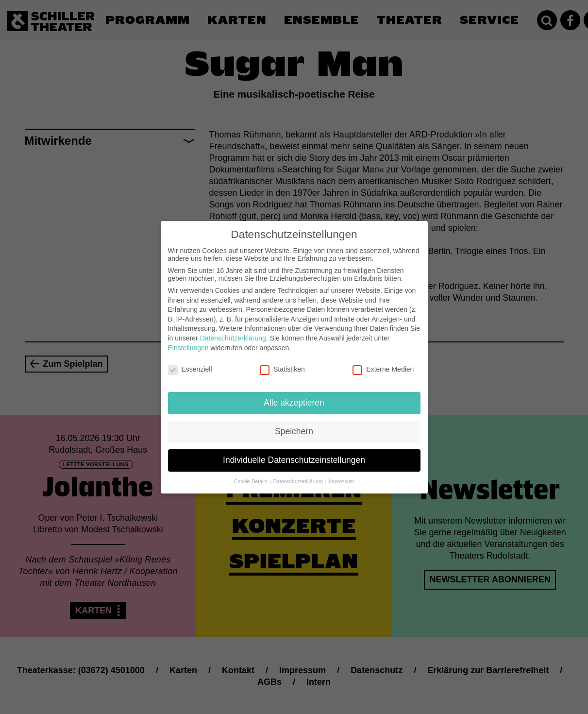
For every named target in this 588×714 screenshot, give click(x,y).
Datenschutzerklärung (233, 330)
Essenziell (190, 361)
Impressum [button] (341, 474)
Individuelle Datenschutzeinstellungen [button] (294, 452)
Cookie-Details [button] (251, 474)
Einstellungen (188, 340)
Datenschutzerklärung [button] (299, 474)
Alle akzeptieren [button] (294, 395)
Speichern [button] (294, 424)
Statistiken (282, 361)
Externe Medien (383, 361)
